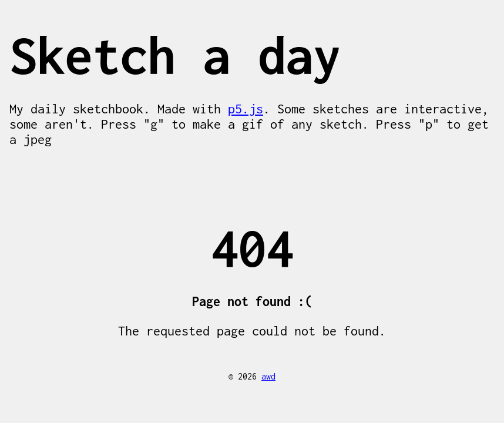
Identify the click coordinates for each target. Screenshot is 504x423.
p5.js (246, 109)
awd (268, 376)
